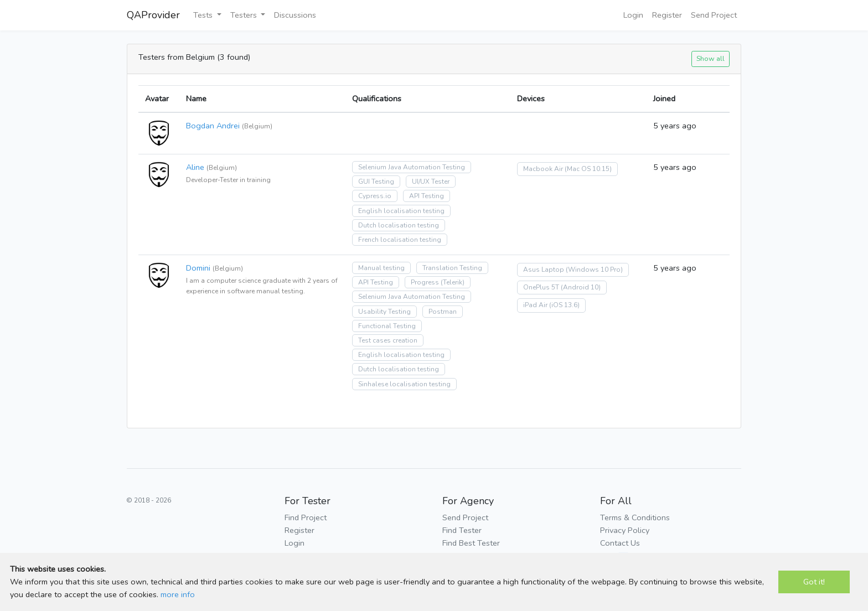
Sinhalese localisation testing (404, 384)
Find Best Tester (471, 543)
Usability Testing (384, 312)
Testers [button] (245, 15)
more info (178, 594)
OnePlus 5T (541, 287)
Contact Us (620, 543)
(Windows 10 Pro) (594, 270)
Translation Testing (452, 268)
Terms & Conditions (635, 517)
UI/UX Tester (431, 182)
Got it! (814, 582)
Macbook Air (543, 169)
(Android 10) (581, 287)
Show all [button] (711, 58)
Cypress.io (375, 196)
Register (667, 15)
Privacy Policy (625, 530)
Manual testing (381, 268)
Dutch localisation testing (399, 225)
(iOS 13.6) (564, 305)
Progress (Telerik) (438, 282)
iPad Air (535, 305)
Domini (198, 268)
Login (633, 15)
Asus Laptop (544, 270)
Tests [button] (204, 15)
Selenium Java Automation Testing (412, 167)
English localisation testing (401, 211)
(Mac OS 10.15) (588, 169)
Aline (195, 167)
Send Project (714, 15)
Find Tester (462, 530)
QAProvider (153, 15)
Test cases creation (388, 340)
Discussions (295, 15)
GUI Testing (376, 182)
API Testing (427, 196)
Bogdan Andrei (213, 126)
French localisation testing (400, 240)
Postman (443, 312)
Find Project (306, 517)
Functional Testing (387, 326)
